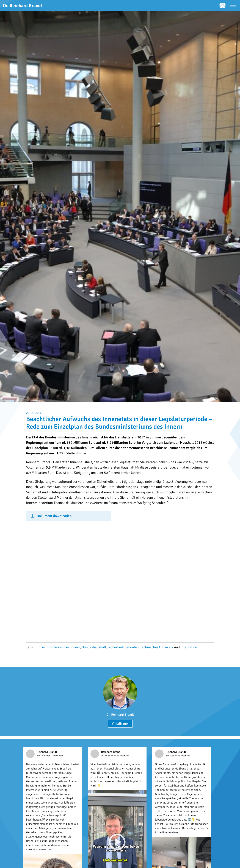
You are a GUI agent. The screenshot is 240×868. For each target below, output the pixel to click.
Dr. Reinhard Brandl (120, 715)
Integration (189, 647)
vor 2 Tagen (172, 756)
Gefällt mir (120, 724)
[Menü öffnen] (233, 6)
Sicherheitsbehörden (123, 647)
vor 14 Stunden (109, 756)
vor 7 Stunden (44, 756)
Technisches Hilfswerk (157, 647)
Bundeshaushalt (94, 647)
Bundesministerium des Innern (57, 647)
